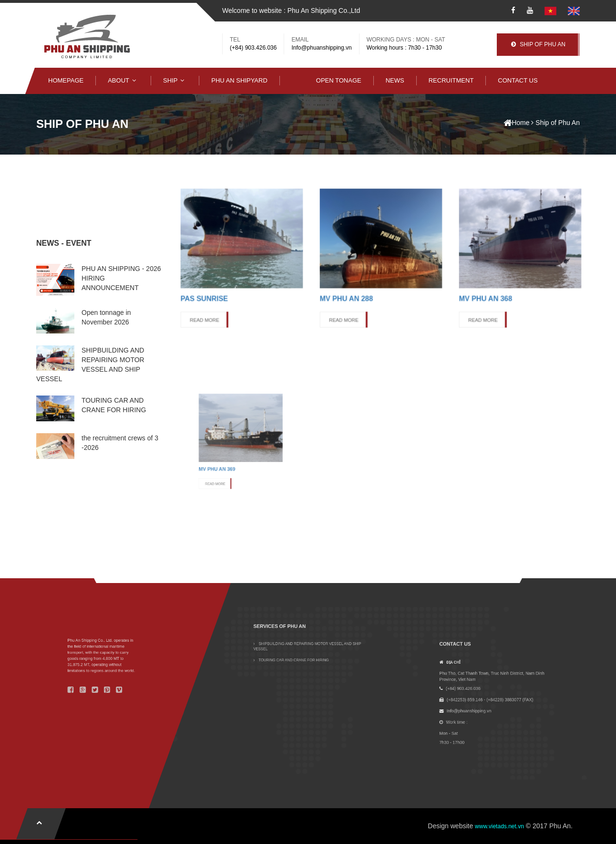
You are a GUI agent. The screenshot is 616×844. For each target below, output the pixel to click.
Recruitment (451, 80)
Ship (175, 80)
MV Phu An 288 (363, 278)
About (123, 80)
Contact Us (518, 80)
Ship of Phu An (558, 123)
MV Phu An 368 (502, 278)
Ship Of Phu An (538, 44)
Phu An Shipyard (239, 80)
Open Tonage (339, 80)
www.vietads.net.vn (499, 826)
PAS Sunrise (221, 278)
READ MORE (222, 288)
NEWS (395, 80)
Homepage (66, 80)
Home (516, 123)
